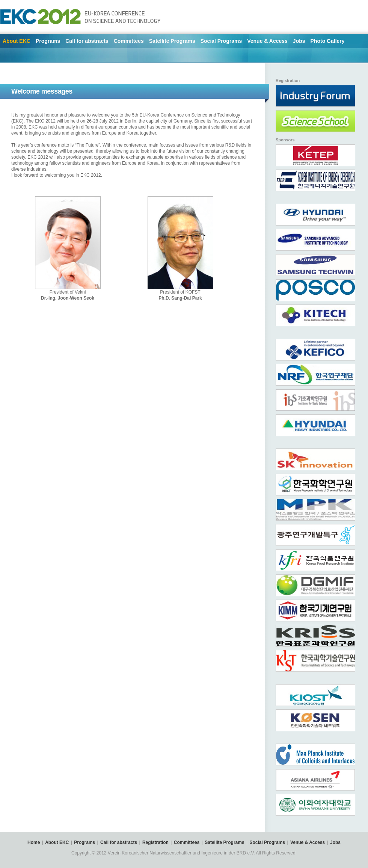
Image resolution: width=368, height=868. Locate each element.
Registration (155, 842)
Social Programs (221, 41)
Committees (129, 41)
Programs (48, 41)
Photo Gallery (328, 41)
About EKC (17, 41)
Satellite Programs (172, 41)
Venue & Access (267, 41)
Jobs (299, 41)
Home (34, 842)
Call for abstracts (87, 41)
